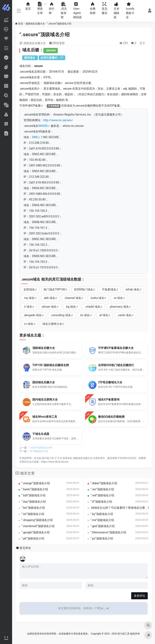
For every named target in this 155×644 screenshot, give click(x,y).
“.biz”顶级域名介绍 (33, 508)
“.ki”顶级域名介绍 (38, 451)
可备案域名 (109, 289)
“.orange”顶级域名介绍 (36, 483)
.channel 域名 (73, 298)
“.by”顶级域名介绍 (102, 514)
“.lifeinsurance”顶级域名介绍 (108, 532)
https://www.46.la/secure (55, 462)
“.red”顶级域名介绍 (102, 495)
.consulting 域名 (61, 315)
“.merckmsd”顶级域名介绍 (38, 526)
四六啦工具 (48, 458)
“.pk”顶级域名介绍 (33, 538)
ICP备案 (36, 106)
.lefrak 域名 (132, 289)
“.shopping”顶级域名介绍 (37, 520)
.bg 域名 (71, 307)
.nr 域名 (118, 298)
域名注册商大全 (52, 324)
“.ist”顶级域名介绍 (33, 514)
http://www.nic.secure (57, 120)
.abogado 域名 (32, 315)
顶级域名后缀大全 (35, 24)
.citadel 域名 (93, 307)
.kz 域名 (85, 315)
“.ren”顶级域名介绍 (102, 489)
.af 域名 (104, 315)
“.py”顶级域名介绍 (102, 538)
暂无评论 (25, 548)
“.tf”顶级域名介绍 (101, 502)
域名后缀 (55, 83)
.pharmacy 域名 (119, 307)
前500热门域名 (84, 289)
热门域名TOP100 (54, 289)
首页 (21, 24)
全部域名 (29, 289)
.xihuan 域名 (49, 307)
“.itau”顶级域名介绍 (34, 502)
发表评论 (139, 596)
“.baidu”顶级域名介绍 (35, 489)
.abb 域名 (49, 298)
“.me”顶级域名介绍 (102, 520)
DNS (35, 137)
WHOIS (43, 126)
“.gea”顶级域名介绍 (103, 526)
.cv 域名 (28, 324)
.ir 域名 (28, 307)
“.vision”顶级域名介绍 (41, 448)
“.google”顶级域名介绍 (36, 532)
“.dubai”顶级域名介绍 (104, 483)
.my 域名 (29, 298)
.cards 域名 (124, 315)
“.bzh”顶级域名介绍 (33, 495)
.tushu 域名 (97, 298)
